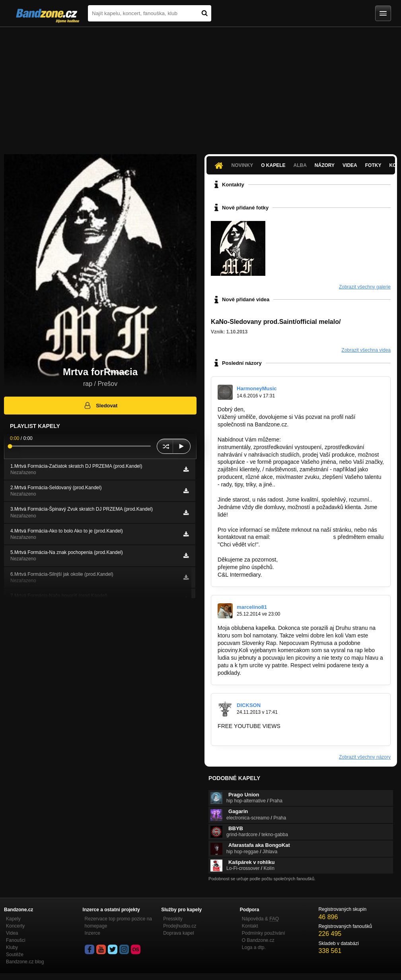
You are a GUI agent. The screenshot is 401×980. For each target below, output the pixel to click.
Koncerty (15, 926)
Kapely (13, 919)
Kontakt (250, 926)
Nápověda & (260, 919)
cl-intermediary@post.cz (302, 537)
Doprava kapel (178, 933)
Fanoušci (16, 940)
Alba (300, 165)
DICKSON (249, 705)
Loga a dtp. (254, 947)
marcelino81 (252, 607)
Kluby (12, 947)
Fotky (373, 165)
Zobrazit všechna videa (366, 350)
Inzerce (92, 933)
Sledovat (100, 405)
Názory (325, 165)
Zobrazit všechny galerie (365, 287)
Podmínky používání (264, 933)
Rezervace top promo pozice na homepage (118, 922)
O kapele (273, 165)
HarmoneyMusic (257, 388)
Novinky (242, 165)
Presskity (173, 919)
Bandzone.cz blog (25, 962)
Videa (350, 165)
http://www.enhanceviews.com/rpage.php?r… (273, 734)
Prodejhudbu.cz (180, 926)
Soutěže (15, 955)
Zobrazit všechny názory (365, 757)
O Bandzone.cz (258, 940)
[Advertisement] (200, 87)
